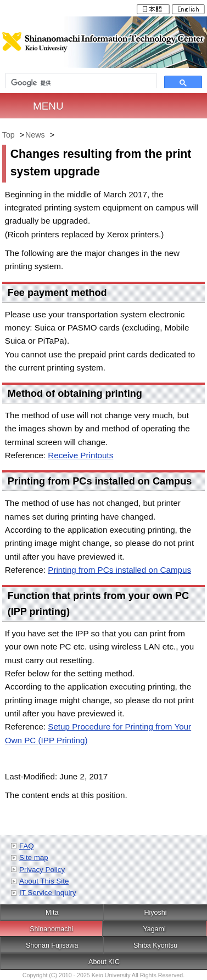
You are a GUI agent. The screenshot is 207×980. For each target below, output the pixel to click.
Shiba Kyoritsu (155, 945)
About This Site (44, 881)
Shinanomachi (51, 929)
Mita (52, 913)
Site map (34, 857)
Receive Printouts (80, 455)
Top (9, 135)
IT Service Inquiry (48, 893)
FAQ (27, 846)
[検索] (81, 83)
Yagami (154, 929)
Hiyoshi (156, 913)
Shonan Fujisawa (52, 945)
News (35, 135)
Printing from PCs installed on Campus (119, 570)
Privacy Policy (42, 870)
